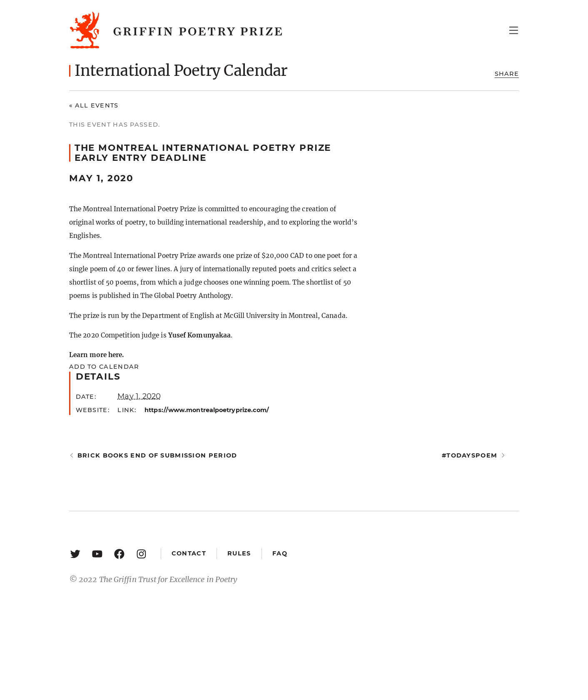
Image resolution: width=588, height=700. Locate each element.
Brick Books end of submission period (157, 455)
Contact (189, 553)
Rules (239, 553)
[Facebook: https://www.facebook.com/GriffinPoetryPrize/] (119, 554)
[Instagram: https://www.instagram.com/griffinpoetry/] (141, 554)
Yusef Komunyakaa (199, 335)
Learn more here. (96, 355)
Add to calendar (104, 367)
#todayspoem (470, 455)
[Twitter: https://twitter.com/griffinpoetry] (75, 554)
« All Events (94, 105)
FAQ (280, 553)
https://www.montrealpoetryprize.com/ (207, 410)
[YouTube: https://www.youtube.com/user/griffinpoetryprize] (97, 554)
